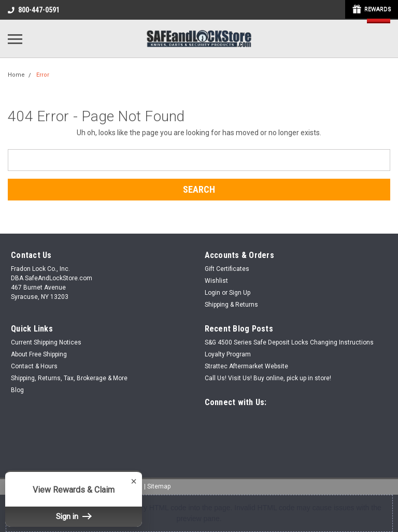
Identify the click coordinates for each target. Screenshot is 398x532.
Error (43, 75)
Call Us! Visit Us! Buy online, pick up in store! (268, 378)
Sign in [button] (74, 516)
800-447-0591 (34, 10)
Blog (17, 390)
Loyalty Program (228, 354)
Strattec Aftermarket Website (246, 366)
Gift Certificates (227, 269)
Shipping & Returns (231, 305)
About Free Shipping (39, 354)
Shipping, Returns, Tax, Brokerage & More (69, 378)
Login (212, 293)
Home (16, 75)
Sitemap (159, 486)
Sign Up (240, 293)
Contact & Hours (34, 366)
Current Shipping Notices (46, 342)
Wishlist (216, 281)
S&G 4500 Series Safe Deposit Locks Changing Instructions (289, 342)
